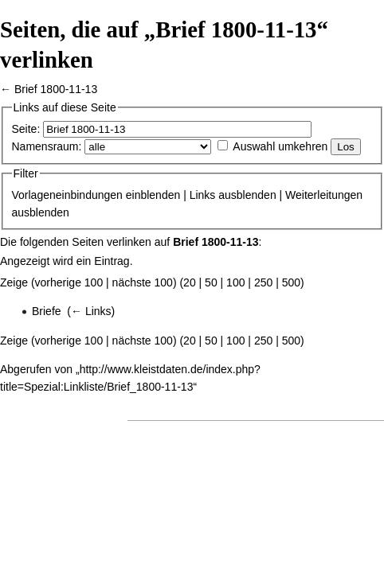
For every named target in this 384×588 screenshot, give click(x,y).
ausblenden (247, 195)
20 (190, 282)
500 (291, 282)
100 (235, 282)
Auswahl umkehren (280, 146)
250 (263, 282)
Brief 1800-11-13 (56, 89)
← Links (91, 311)
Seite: (26, 129)
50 (211, 282)
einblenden (153, 195)
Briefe (47, 311)
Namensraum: (47, 146)
